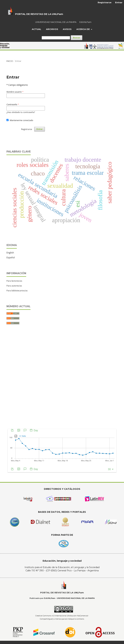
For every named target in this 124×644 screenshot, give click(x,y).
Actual (36, 29)
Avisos (67, 29)
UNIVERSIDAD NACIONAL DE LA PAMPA (56, 22)
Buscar (77, 38)
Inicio (10, 61)
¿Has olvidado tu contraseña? (21, 112)
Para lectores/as (14, 281)
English (10, 253)
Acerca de (83, 29)
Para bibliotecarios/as (17, 291)
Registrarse (105, 2)
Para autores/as (14, 286)
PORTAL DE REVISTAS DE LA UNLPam (39, 14)
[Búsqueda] (56, 38)
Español (11, 257)
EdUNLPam (85, 22)
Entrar (119, 2)
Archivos (52, 29)
